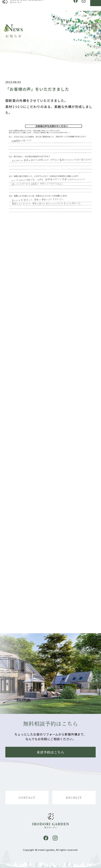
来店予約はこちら (51, 752)
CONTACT (27, 797)
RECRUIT (74, 797)
